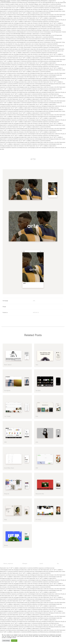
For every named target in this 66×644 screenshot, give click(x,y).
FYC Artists (38, 519)
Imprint (41, 563)
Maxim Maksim (8, 364)
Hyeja (5, 519)
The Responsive (5, 1)
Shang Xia (7, 493)
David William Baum (9, 467)
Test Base (38, 390)
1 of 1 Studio (7, 415)
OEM (37, 467)
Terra (37, 364)
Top (58, 563)
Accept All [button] (14, 641)
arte (34, 300)
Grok (37, 415)
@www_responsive (8, 563)
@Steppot (25, 563)
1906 (5, 441)
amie (37, 441)
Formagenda (7, 390)
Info (64, 1)
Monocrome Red (40, 493)
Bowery (6, 544)
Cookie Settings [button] (6, 641)
